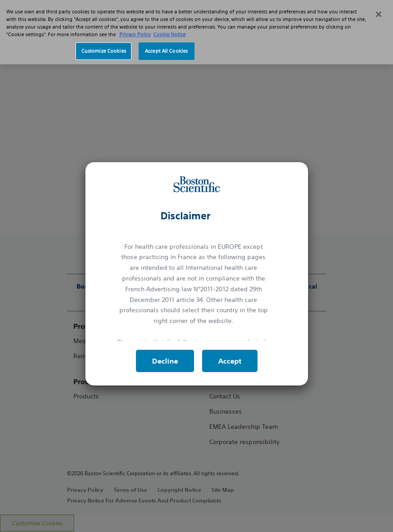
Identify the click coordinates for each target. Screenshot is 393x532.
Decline (165, 361)
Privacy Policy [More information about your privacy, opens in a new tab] (135, 34)
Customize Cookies (104, 51)
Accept (230, 361)
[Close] (379, 14)
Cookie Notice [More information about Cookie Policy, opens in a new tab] (169, 34)
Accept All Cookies (166, 51)
